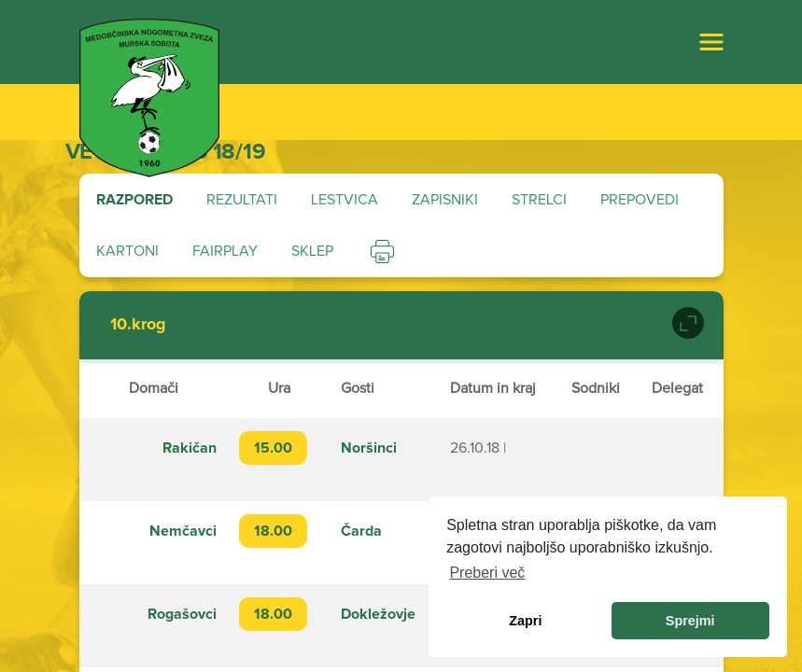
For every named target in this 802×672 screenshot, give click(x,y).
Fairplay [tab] (225, 251)
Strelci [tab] (539, 200)
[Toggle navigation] (711, 42)
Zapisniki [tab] (445, 200)
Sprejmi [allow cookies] (690, 621)
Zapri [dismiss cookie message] (525, 621)
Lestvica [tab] (345, 200)
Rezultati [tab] (242, 200)
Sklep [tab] (312, 251)
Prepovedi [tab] (640, 200)
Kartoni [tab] (127, 251)
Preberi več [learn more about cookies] (487, 573)
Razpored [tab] (134, 200)
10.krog (138, 325)
